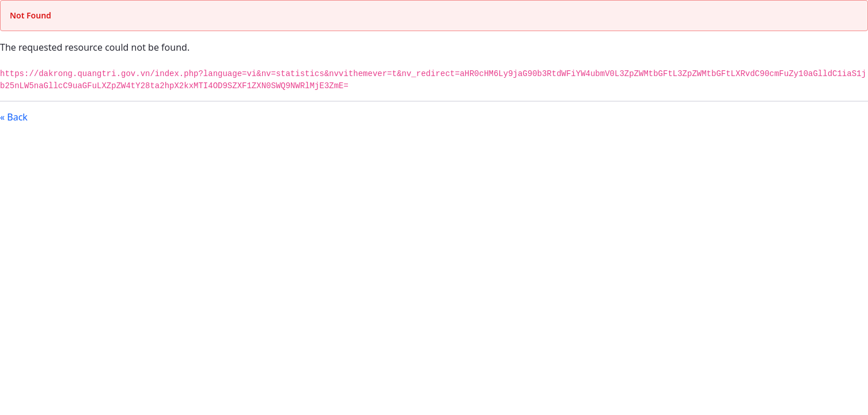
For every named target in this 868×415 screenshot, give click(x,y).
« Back (14, 117)
